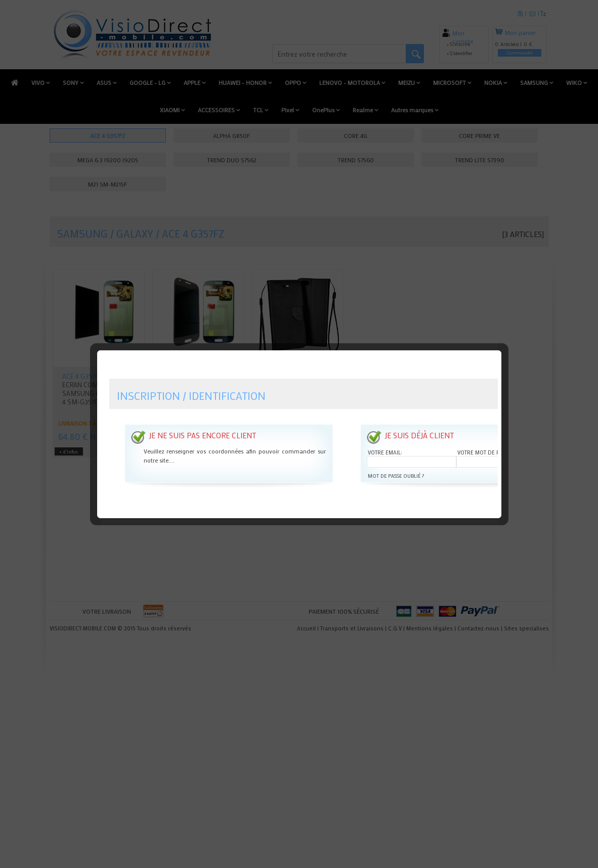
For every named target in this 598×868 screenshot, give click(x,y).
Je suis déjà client (419, 414)
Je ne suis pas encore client (202, 414)
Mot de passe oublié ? (396, 455)
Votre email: (385, 431)
